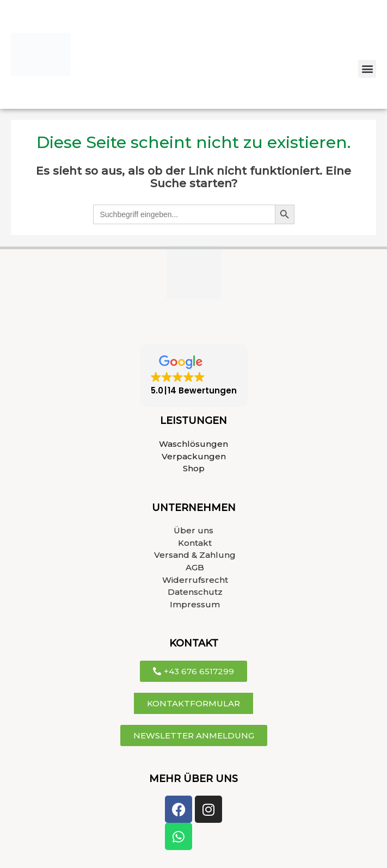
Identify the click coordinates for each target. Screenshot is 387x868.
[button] (367, 69)
